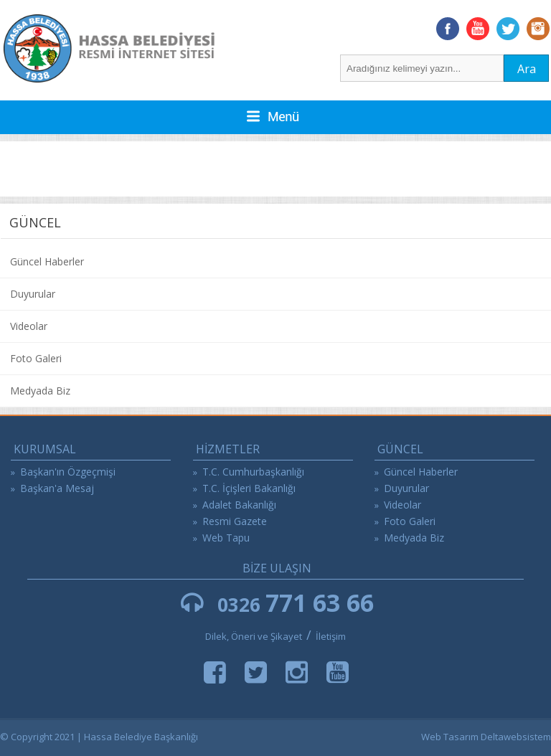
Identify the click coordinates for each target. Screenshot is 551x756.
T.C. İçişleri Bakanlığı (249, 488)
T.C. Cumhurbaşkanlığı (253, 472)
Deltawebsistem (516, 737)
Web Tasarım (450, 737)
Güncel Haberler (47, 261)
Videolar (29, 326)
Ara (527, 69)
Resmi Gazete (235, 521)
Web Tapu (226, 538)
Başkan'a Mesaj (57, 488)
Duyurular (33, 294)
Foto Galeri (36, 358)
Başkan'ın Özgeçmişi (68, 472)
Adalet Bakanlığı (239, 505)
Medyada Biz (40, 391)
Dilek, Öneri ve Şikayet (254, 636)
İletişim (331, 636)
